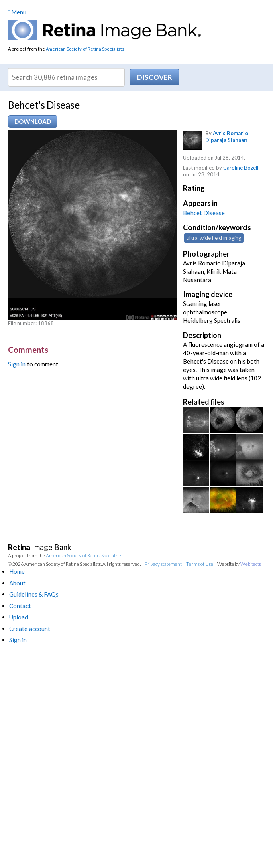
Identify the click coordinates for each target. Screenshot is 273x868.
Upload (19, 617)
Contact (20, 606)
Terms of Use (200, 564)
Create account (30, 629)
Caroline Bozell (241, 168)
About (17, 583)
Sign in (17, 364)
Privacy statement (163, 564)
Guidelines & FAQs (34, 594)
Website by (239, 564)
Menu (17, 12)
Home (17, 571)
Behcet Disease (204, 213)
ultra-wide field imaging (214, 238)
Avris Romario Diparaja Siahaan (227, 137)
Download (33, 121)
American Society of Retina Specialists (85, 49)
